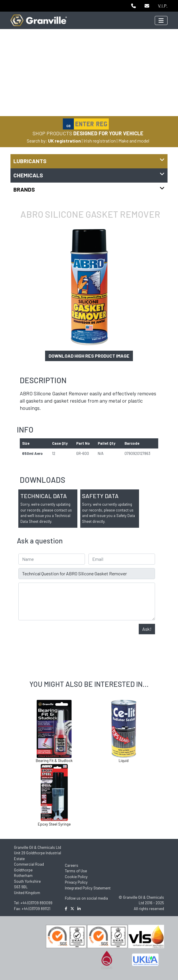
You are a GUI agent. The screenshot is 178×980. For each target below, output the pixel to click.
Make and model (134, 141)
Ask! (147, 629)
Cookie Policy (76, 877)
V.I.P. (163, 6)
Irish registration (100, 141)
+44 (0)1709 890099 (36, 903)
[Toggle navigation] (161, 20)
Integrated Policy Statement (88, 888)
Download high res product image (89, 356)
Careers (72, 865)
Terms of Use (76, 871)
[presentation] (63, 635)
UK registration (64, 141)
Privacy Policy (76, 882)
